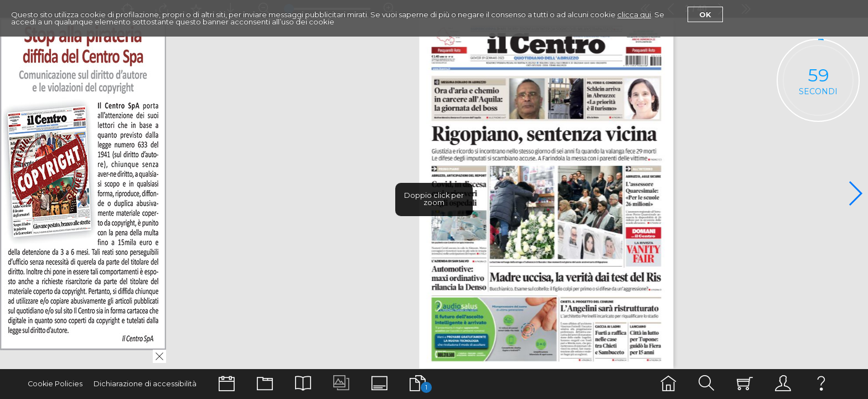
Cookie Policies (55, 384)
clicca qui (634, 14)
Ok (705, 14)
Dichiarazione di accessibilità (145, 384)
